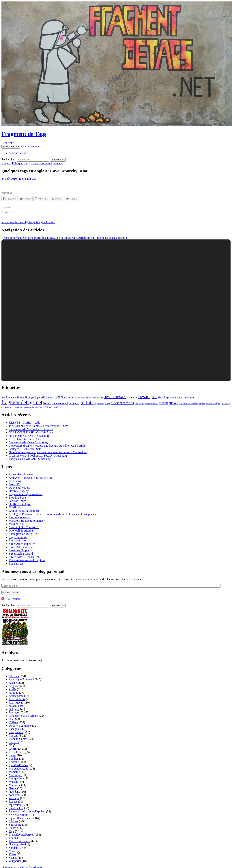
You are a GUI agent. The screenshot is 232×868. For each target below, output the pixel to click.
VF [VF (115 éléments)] (47, 407)
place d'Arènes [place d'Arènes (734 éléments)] (122, 403)
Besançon (14, 712)
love (49, 222)
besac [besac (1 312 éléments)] (109, 397)
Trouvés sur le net (41, 163)
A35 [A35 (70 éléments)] (3, 397)
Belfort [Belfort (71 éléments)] (100, 397)
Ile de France (16, 752)
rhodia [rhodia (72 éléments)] (147, 403)
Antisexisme (16, 696)
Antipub (33, 222)
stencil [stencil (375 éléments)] (164, 403)
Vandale (58, 163)
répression (15, 805)
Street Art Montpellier (22, 544)
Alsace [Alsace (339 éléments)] (59, 397)
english (42, 222)
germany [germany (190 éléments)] (74, 403)
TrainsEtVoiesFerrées (21, 835)
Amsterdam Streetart (21, 474)
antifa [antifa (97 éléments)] (78, 397)
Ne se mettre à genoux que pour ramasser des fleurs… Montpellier (48, 452)
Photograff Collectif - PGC (25, 534)
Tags (27, 163)
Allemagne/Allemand (21, 679)
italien (12, 755)
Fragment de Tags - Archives (26, 494)
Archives (7, 660)
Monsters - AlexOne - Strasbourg (28, 442)
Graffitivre (15, 507)
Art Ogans (15, 481)
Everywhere (16, 732)
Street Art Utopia (19, 550)
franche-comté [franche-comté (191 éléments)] (60, 403)
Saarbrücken (16, 808)
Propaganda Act (18, 540)
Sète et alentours (18, 815)
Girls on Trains (18, 501)
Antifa (13, 689)
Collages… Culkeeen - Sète (25, 449)
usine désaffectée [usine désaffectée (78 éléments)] (37, 407)
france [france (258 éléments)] (47, 403)
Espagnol (14, 729)
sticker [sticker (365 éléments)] (173, 403)
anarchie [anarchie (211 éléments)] (69, 397)
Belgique (14, 709)
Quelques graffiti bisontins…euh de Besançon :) (40, 238)
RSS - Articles (13, 599)
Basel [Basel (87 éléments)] (94, 397)
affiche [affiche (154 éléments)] (19, 397)
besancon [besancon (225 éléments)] (132, 397)
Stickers (14, 821)
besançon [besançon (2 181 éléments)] (147, 396)
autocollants (16, 706)
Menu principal (11, 147)
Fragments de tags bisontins (103, 238)
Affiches (14, 676)
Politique (17, 163)
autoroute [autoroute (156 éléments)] (86, 397)
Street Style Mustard (21, 554)
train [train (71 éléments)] (12, 407)
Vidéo (12, 854)
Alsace (13, 683)
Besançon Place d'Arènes (24, 716)
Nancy (13, 788)
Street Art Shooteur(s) (22, 547)
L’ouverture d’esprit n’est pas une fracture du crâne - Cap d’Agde (47, 446)
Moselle (14, 782)
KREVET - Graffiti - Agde (24, 423)
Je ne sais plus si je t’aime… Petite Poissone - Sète (38, 426)
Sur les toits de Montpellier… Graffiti (31, 429)
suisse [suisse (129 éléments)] (202, 403)
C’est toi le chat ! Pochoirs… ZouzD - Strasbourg (38, 456)
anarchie (14, 222)
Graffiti (13, 749)
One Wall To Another (21, 531)
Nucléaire (14, 792)
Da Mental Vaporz (19, 488)
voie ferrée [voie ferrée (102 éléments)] (54, 407)
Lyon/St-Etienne (18, 765)
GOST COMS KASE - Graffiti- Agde (31, 432)
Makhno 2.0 (16, 524)
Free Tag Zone (17, 498)
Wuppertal (15, 861)
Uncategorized (17, 844)
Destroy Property (19, 491)
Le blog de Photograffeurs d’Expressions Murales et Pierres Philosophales (52, 514)
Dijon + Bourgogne (20, 726)
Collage (13, 722)
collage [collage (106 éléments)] (165, 397)
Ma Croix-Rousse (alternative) (27, 521)
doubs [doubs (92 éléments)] (187, 397)
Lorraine (14, 762)
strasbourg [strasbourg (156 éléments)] (184, 403)
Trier (12, 838)
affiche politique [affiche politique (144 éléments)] (32, 397)
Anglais (6, 163)
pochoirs (14, 795)
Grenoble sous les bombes (24, 511)
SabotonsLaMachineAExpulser (27, 811)
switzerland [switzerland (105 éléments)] (211, 403)
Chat (12, 719)
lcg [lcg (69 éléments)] (95, 403)
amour (5, 222)
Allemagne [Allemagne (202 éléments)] (47, 397)
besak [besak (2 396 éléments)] (120, 396)
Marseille (14, 772)
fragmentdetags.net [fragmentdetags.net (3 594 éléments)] (22, 402)
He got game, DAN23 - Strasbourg (29, 436)
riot (53, 222)
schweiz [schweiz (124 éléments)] (154, 403)
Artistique (15, 703)
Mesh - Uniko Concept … (24, 527)
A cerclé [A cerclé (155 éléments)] (10, 397)
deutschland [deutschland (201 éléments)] (177, 397)
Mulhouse (15, 785)
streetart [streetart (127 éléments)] (194, 403)
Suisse (13, 828)
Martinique (15, 775)
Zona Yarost (16, 564)
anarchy (24, 222)
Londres (14, 759)
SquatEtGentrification (22, 818)
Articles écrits (17, 699)
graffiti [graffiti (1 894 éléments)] (86, 403)
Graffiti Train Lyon (20, 504)
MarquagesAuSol (19, 769)
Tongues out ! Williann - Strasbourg (30, 459)
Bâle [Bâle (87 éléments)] (159, 397)
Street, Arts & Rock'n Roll (24, 557)
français (13, 736)
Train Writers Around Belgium (27, 560)
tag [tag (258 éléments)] (219, 403)
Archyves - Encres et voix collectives (31, 478)
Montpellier (16, 778)
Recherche (8, 143)
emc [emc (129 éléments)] (192, 397)
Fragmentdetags (27, 179)
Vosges (13, 858)
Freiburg (14, 742)
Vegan (12, 851)
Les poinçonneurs (19, 517)
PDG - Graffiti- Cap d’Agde (25, 439)
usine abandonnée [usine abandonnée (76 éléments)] (22, 407)
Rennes (13, 802)
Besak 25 (14, 484)
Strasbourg (15, 825)
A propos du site (18, 153)
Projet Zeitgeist (18, 537)
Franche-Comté (18, 739)
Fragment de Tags (24, 134)
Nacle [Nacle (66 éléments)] (107, 403)
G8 (11, 745)
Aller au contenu (31, 146)
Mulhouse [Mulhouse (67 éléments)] (101, 403)
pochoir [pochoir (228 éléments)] (139, 403)
